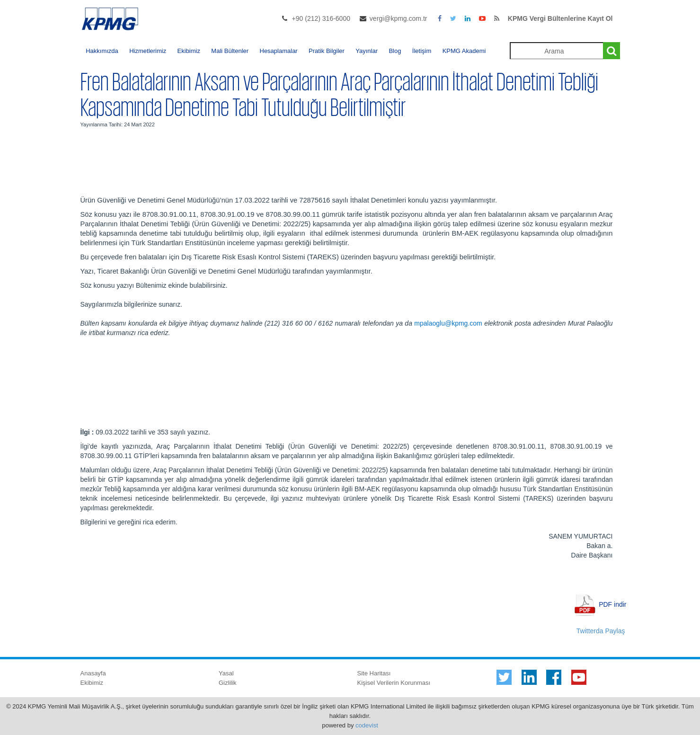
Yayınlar (367, 51)
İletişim (422, 51)
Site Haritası (374, 673)
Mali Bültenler (230, 51)
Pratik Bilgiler (327, 51)
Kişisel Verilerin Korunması (394, 683)
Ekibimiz (189, 51)
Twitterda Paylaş (601, 631)
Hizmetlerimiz (148, 51)
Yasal (226, 673)
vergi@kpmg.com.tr (399, 18)
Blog (395, 51)
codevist (367, 725)
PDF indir (612, 604)
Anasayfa (93, 673)
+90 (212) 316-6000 (321, 18)
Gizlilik (228, 683)
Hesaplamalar (279, 51)
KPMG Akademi (464, 51)
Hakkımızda (102, 51)
